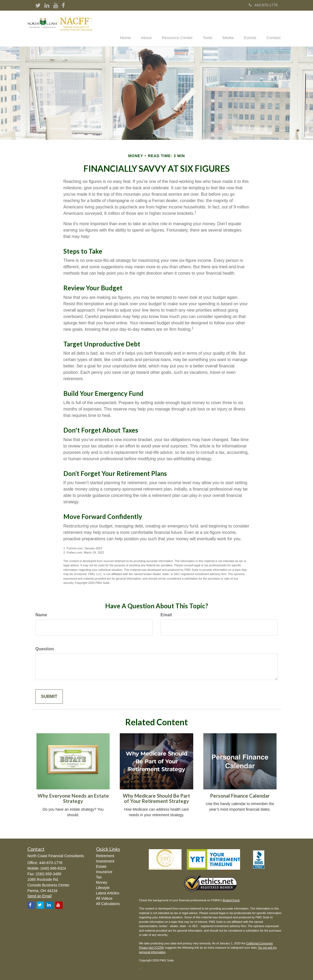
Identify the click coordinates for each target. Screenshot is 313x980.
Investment (105, 861)
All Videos (104, 898)
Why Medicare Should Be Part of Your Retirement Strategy (156, 798)
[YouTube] (56, 6)
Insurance (104, 871)
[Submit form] (49, 696)
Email (166, 614)
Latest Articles (108, 893)
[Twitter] (38, 6)
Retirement (105, 855)
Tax (99, 877)
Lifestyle (103, 887)
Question (45, 648)
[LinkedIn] (47, 6)
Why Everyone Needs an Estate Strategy (73, 798)
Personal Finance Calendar (240, 795)
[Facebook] (63, 6)
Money (102, 882)
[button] (155, 28)
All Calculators (108, 903)
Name (41, 614)
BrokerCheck (231, 900)
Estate (101, 866)
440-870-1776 (263, 5)
